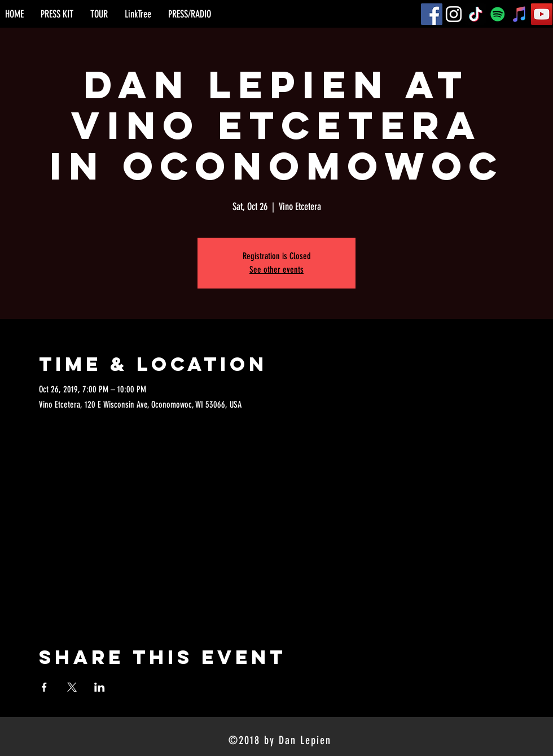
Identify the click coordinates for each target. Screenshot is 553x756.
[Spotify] (498, 14)
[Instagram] (454, 14)
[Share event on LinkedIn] (100, 687)
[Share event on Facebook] (44, 687)
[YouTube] (542, 14)
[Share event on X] (72, 687)
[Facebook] (432, 14)
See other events (276, 270)
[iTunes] (520, 14)
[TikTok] (476, 14)
